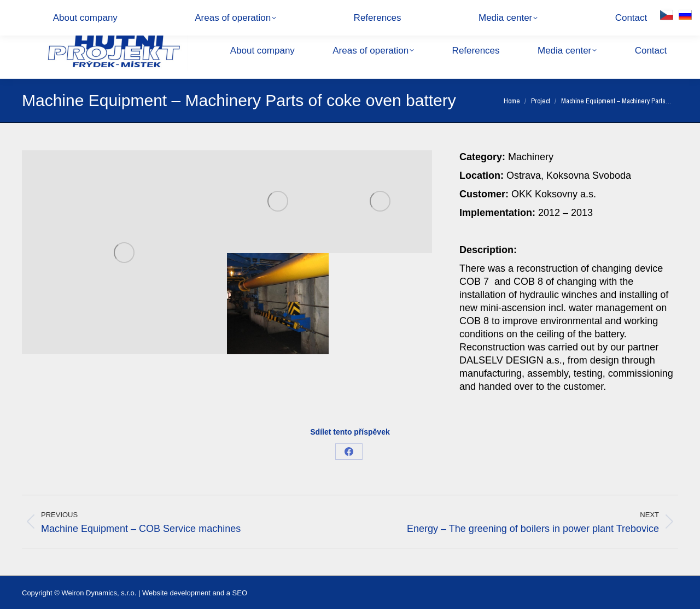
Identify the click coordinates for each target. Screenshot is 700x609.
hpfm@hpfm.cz (141, 11)
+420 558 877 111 (64, 11)
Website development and (183, 593)
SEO (240, 593)
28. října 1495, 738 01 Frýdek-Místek (243, 11)
